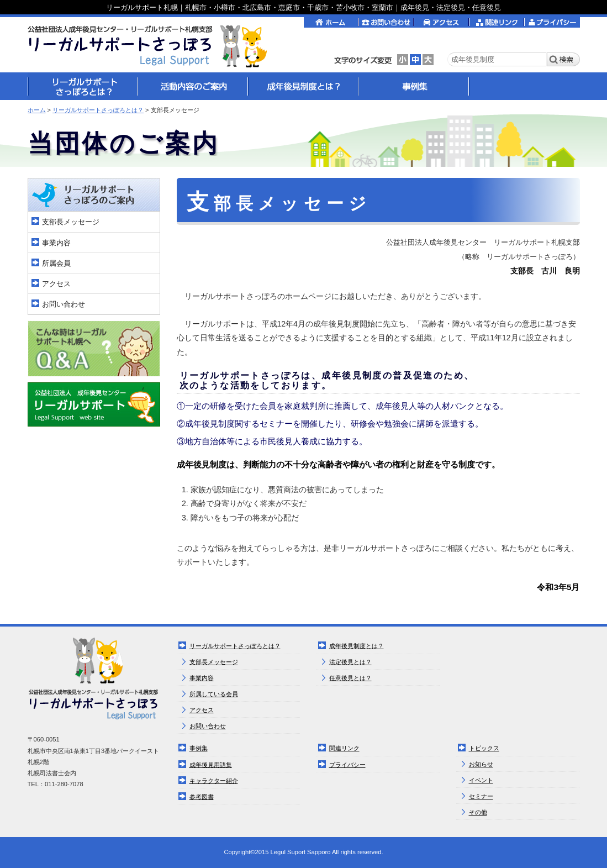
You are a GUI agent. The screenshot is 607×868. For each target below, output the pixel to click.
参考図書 (202, 797)
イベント (481, 780)
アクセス (56, 284)
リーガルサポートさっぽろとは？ (98, 110)
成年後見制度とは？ (357, 646)
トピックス (484, 748)
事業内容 (56, 243)
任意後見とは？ (350, 678)
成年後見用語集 (211, 765)
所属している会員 (214, 694)
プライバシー (347, 765)
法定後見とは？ (350, 662)
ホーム (37, 110)
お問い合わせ (64, 304)
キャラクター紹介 (214, 781)
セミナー (481, 796)
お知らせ (481, 764)
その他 (478, 812)
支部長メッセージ (71, 222)
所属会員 (56, 263)
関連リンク (344, 748)
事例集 (199, 748)
